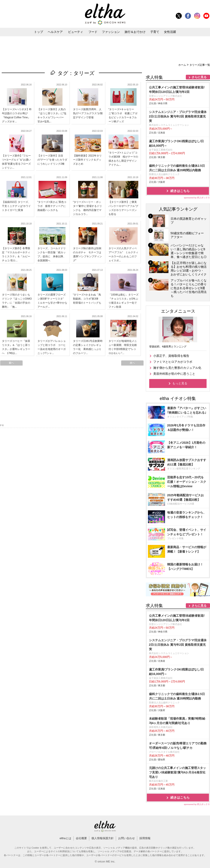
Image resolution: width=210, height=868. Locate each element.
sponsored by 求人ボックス (197, 198)
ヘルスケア (55, 32)
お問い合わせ (127, 838)
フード (93, 32)
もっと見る (180, 383)
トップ (39, 32)
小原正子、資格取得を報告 (171, 356)
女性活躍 (170, 32)
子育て (155, 32)
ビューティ (76, 32)
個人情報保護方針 (103, 838)
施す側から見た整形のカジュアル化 (177, 368)
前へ (11, 363)
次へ (132, 363)
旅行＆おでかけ (135, 32)
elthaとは (65, 838)
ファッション (111, 32)
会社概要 (81, 838)
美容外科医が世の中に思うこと (174, 374)
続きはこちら (180, 191)
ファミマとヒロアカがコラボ (173, 362)
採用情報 (145, 838)
